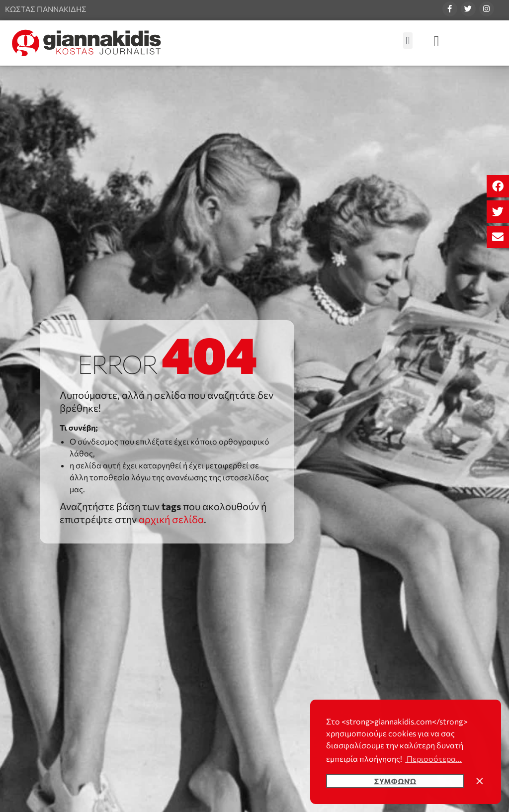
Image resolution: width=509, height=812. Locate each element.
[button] (498, 186)
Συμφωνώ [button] (395, 781)
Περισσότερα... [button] (433, 759)
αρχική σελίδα (171, 519)
